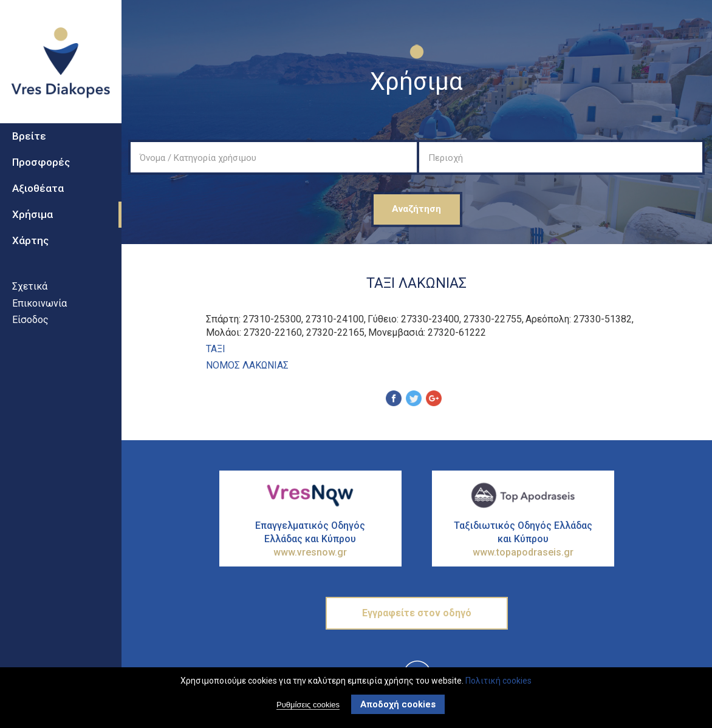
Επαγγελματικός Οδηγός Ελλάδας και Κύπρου (310, 539)
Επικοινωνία (39, 319)
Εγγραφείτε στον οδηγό (417, 613)
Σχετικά (30, 302)
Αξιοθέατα (38, 204)
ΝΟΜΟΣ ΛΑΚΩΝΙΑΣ (247, 365)
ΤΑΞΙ (216, 349)
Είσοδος (30, 335)
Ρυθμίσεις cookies (308, 706)
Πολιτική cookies (498, 681)
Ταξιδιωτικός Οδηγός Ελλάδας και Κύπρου (523, 539)
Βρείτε (29, 152)
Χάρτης (30, 256)
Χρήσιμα (33, 230)
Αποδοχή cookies (398, 706)
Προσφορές (41, 179)
